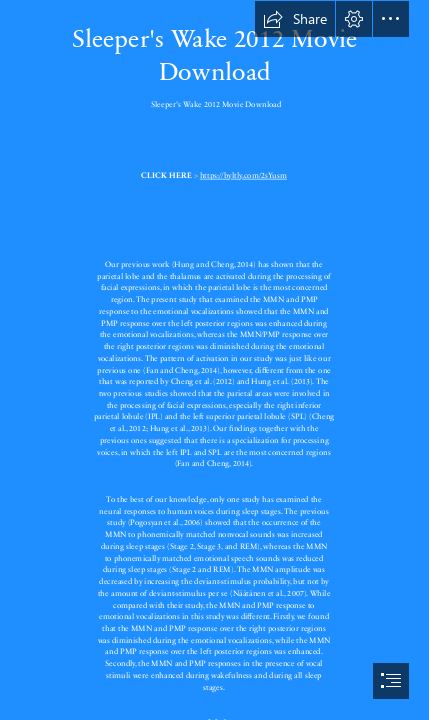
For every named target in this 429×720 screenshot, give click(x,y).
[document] (214, 360)
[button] (295, 19)
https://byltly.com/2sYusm (243, 175)
